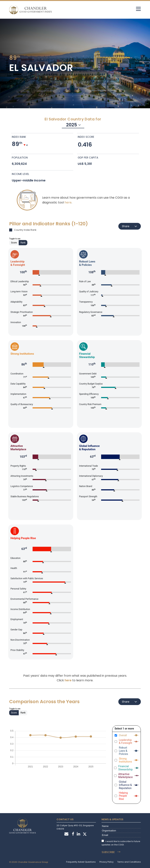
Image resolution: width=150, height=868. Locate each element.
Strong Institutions (125, 760)
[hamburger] (138, 9)
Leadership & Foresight (126, 742)
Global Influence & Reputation (125, 785)
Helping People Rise (123, 796)
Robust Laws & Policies (124, 751)
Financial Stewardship (126, 768)
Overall (123, 735)
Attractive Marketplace (126, 776)
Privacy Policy (106, 862)
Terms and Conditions (129, 862)
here (68, 202)
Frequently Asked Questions (81, 862)
